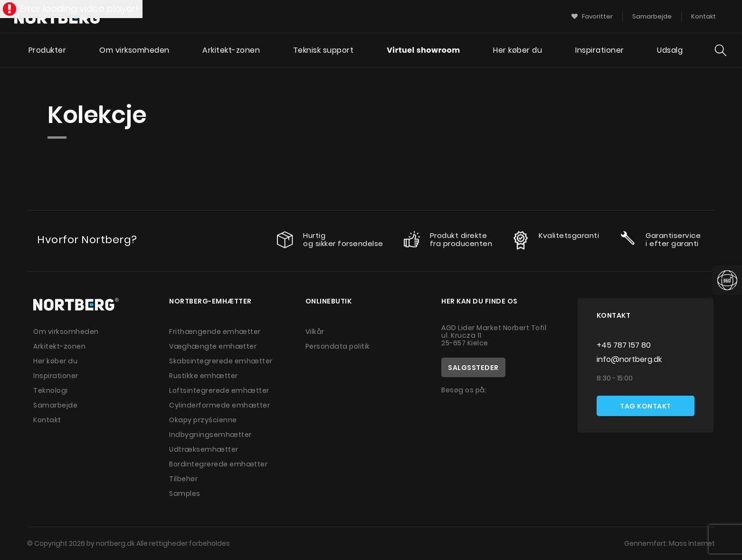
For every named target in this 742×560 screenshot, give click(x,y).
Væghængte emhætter (213, 346)
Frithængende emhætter (215, 332)
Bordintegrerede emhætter (218, 464)
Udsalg (670, 50)
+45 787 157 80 (624, 345)
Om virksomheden (134, 50)
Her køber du (518, 50)
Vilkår (315, 332)
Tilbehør (183, 479)
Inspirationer (600, 50)
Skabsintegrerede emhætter (221, 361)
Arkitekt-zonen (231, 50)
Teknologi (51, 390)
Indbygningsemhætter (210, 435)
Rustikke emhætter (204, 376)
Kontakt (47, 420)
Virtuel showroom (423, 50)
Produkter (48, 50)
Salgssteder (473, 368)
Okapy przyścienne (203, 420)
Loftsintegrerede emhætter (219, 390)
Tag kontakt (646, 406)
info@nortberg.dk (629, 359)
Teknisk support (323, 50)
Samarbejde (55, 405)
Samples (185, 494)
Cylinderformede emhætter (219, 405)
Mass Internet (692, 543)
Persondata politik (338, 346)
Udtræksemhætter (204, 449)
